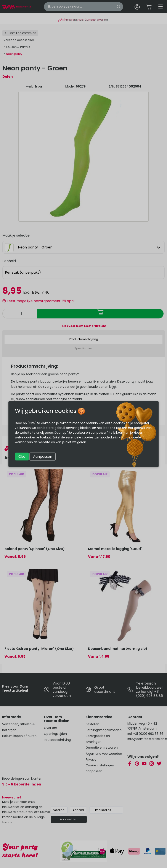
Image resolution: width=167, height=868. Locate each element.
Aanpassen (43, 456)
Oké (22, 456)
